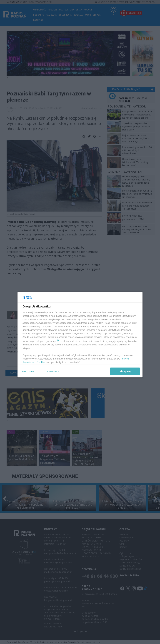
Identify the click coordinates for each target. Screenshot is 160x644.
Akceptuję (125, 371)
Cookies (41, 362)
